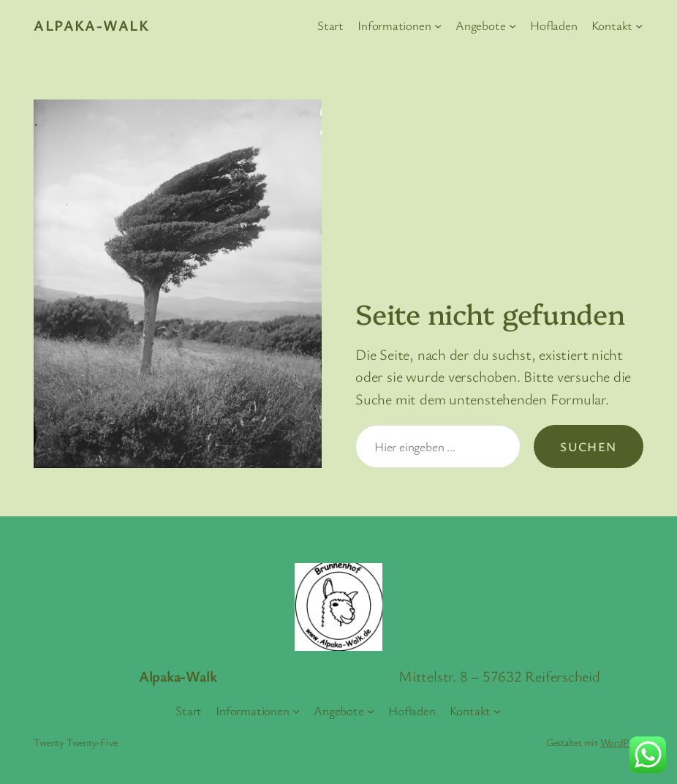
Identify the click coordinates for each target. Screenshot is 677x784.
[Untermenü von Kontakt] (639, 26)
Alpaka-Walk (91, 25)
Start (330, 25)
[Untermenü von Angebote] (513, 26)
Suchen (589, 446)
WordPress (622, 742)
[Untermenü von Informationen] (438, 26)
